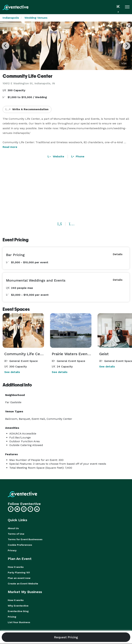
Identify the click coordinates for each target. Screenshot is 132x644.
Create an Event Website (23, 584)
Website (56, 156)
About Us (13, 528)
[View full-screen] (128, 25)
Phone (78, 156)
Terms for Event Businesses (25, 539)
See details (12, 372)
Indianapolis (11, 18)
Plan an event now (19, 578)
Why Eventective (18, 606)
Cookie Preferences (20, 545)
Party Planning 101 (19, 572)
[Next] (126, 46)
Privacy (12, 550)
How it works (16, 567)
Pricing (12, 617)
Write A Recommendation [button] (27, 109)
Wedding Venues (36, 18)
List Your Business (19, 622)
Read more (10, 147)
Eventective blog (18, 611)
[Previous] (6, 46)
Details (118, 254)
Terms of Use (16, 534)
